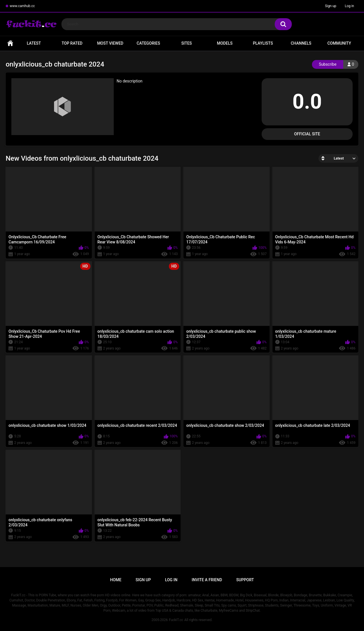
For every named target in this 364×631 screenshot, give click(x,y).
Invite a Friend (207, 580)
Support (245, 580)
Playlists (263, 43)
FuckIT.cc (176, 620)
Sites (186, 43)
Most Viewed (110, 43)
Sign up (331, 6)
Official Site (307, 134)
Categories (148, 43)
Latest (34, 43)
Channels (301, 43)
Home (10, 43)
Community (339, 43)
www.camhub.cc (22, 6)
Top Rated (72, 43)
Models (225, 43)
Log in (349, 6)
